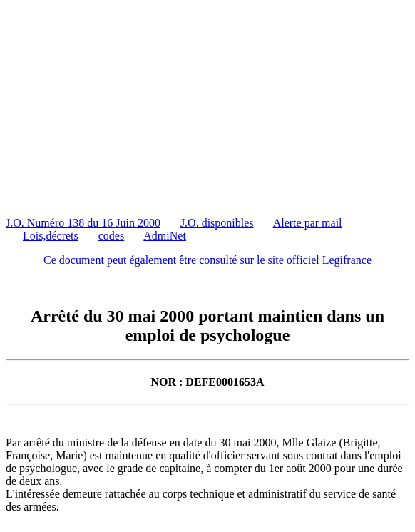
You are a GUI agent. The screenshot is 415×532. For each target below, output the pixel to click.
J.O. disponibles (217, 223)
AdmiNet (165, 236)
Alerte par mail (308, 223)
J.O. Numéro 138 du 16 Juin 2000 (83, 223)
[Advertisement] (210, 106)
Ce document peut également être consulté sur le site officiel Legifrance (207, 260)
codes (111, 236)
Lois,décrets (51, 236)
